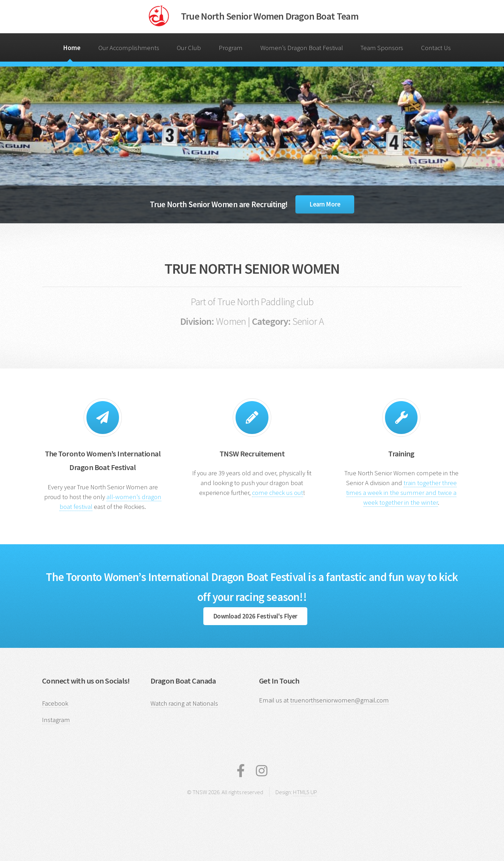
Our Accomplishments (129, 48)
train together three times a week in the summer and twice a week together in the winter (401, 493)
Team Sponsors (382, 48)
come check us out (278, 493)
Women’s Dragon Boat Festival (302, 48)
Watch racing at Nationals (184, 703)
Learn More (325, 204)
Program (231, 48)
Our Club (189, 48)
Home (72, 48)
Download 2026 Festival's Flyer (255, 616)
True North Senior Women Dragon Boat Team (270, 16)
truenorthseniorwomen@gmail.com (339, 700)
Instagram (56, 720)
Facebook (55, 703)
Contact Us (436, 48)
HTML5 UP (305, 792)
